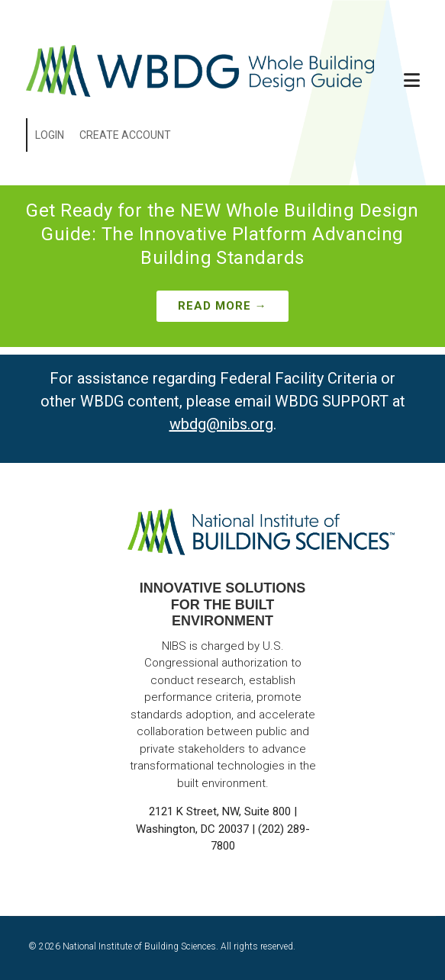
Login (50, 135)
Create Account (125, 135)
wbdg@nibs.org (221, 424)
